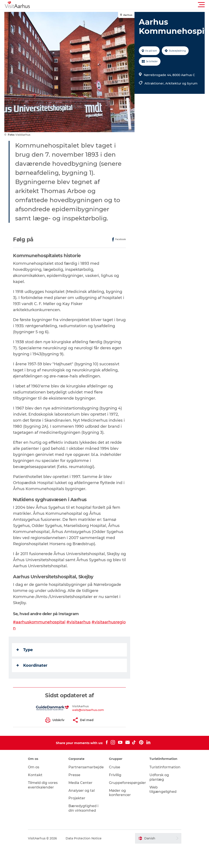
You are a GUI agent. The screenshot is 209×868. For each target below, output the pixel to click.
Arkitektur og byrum (181, 83)
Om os (34, 767)
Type (25, 650)
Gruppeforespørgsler (127, 783)
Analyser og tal (82, 791)
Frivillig (115, 775)
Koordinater (32, 665)
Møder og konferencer (120, 793)
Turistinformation (165, 767)
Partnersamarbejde (86, 767)
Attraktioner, (155, 83)
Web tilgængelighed (163, 790)
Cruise (115, 767)
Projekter (77, 798)
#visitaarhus (79, 622)
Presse (74, 775)
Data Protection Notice (84, 838)
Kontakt (35, 775)
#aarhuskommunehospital (39, 622)
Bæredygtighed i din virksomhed (83, 808)
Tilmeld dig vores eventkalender (43, 785)
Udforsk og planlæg (159, 777)
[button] (124, 5)
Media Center (80, 783)
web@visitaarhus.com (88, 710)
